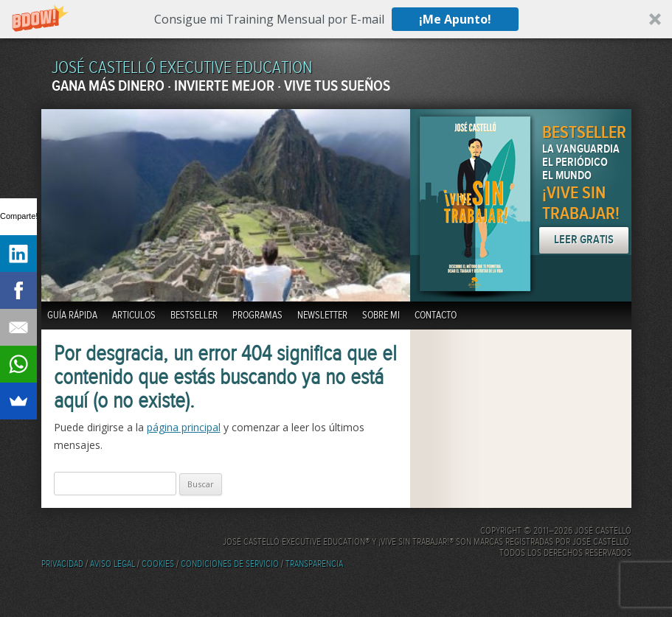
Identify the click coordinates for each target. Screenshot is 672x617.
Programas (257, 316)
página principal (184, 427)
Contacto (436, 316)
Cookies (158, 564)
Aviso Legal (112, 564)
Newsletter (322, 316)
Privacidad (62, 564)
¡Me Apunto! (455, 19)
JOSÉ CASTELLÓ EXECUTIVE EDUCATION (182, 68)
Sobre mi (381, 316)
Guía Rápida (72, 316)
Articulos (134, 316)
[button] (336, 19)
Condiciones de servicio (230, 564)
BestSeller (194, 316)
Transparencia (314, 564)
